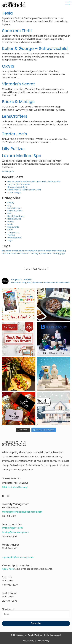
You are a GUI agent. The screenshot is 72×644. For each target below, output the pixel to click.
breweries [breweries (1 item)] (7, 251)
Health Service (14, 219)
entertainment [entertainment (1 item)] (53, 251)
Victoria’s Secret (18, 84)
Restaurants (13, 227)
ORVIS (8, 66)
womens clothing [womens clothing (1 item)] (51, 253)
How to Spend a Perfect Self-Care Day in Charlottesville (34, 182)
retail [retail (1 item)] (20, 253)
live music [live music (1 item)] (12, 253)
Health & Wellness (16, 216)
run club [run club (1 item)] (26, 253)
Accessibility (28, 641)
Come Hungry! (14, 192)
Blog (9, 205)
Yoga (10, 240)
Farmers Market (15, 211)
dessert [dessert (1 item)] (41, 251)
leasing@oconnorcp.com (15, 532)
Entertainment (14, 208)
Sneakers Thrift (17, 31)
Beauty (11, 203)
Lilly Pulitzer (13, 149)
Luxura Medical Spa (22, 156)
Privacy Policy (43, 641)
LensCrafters (15, 116)
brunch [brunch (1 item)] (15, 251)
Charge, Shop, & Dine (17, 187)
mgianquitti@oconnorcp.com (18, 557)
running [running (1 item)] (34, 253)
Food (10, 213)
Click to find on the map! (15, 487)
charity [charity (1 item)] (22, 251)
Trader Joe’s (14, 134)
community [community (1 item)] (32, 251)
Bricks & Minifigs (18, 102)
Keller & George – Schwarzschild (35, 49)
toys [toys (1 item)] (41, 253)
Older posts (8, 171)
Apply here (8, 569)
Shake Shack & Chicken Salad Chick (24, 190)
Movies (11, 222)
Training (11, 235)
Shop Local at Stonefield (19, 184)
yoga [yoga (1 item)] (62, 253)
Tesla (7, 13)
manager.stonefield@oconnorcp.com (22, 512)
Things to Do (13, 232)
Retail (10, 230)
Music (10, 224)
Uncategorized (14, 238)
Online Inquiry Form (12, 528)
